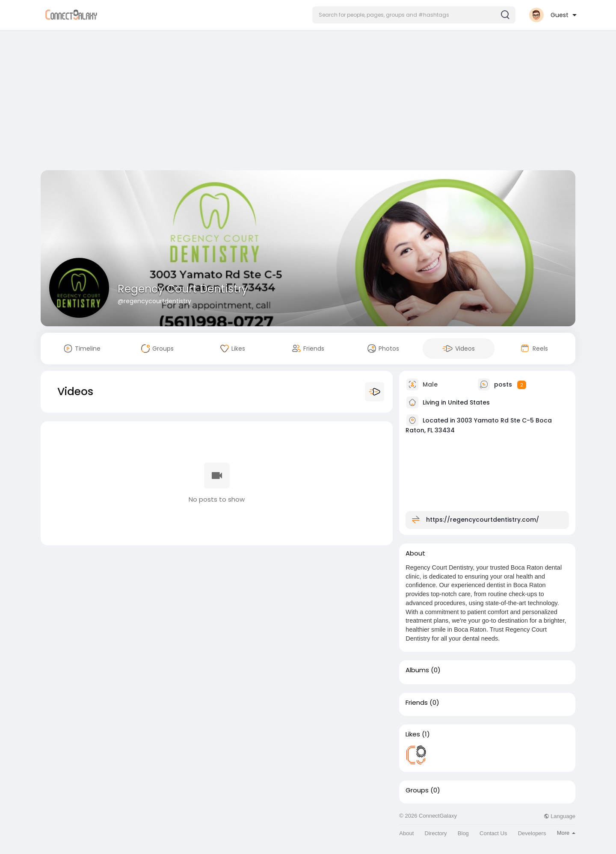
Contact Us (493, 833)
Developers (532, 833)
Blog (463, 833)
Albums (417, 670)
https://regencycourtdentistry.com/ (483, 520)
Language (560, 816)
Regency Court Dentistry (183, 289)
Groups (417, 790)
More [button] (566, 833)
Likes (413, 734)
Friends (417, 703)
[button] (414, 15)
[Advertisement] (308, 102)
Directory (436, 833)
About (406, 833)
